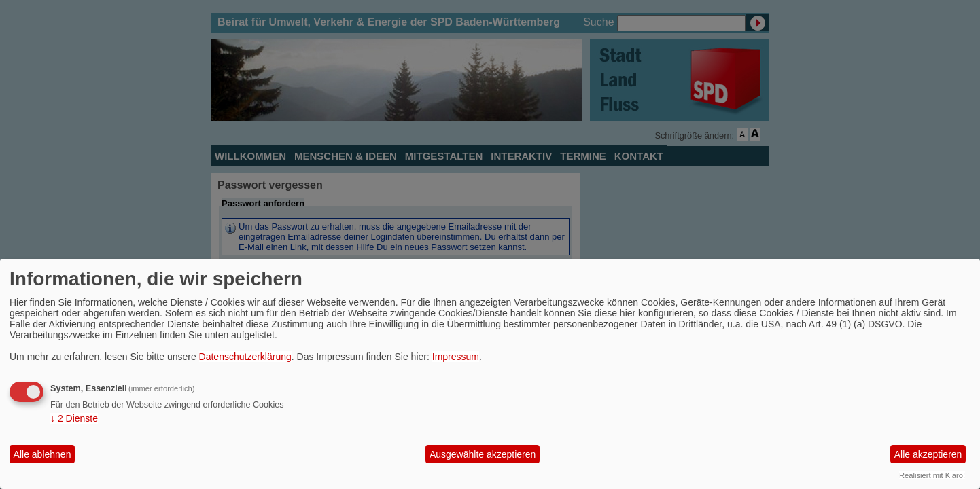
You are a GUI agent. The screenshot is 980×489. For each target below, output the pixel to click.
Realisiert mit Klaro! (932, 475)
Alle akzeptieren (928, 454)
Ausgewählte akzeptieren (483, 454)
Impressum (456, 357)
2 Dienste (74, 418)
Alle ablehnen (42, 454)
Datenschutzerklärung (245, 357)
